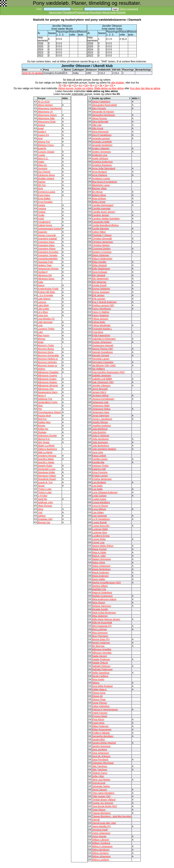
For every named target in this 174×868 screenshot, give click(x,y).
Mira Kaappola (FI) (102, 626)
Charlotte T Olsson (102, 235)
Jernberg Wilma (100, 396)
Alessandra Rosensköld (105, 105)
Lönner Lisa (98, 542)
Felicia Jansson (100, 319)
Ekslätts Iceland (46, 178)
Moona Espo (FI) (101, 639)
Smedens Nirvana (47, 456)
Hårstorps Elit (45, 275)
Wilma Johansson (101, 856)
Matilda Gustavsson (103, 596)
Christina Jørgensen (103, 242)
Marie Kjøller (99, 579)
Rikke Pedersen (100, 726)
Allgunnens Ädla (46, 118)
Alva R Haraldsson (102, 135)
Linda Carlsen (99, 496)
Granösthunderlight (48, 259)
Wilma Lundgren (101, 860)
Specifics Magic (46, 459)
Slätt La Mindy (45, 452)
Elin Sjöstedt (99, 275)
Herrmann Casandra (103, 362)
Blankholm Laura (101, 185)
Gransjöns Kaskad (47, 239)
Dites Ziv (42, 165)
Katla (40, 282)
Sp (106, 85)
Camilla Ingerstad (101, 208)
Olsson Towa (99, 699)
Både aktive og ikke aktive (109, 88)
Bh (65, 85)
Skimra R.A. (44, 439)
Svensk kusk (99, 783)
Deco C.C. (43, 158)
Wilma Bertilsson (101, 850)
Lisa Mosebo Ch (46, 319)
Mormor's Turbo (46, 345)
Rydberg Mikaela (101, 733)
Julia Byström (99, 432)
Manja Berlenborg (101, 569)
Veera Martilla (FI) (101, 826)
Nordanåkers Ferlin (48, 402)
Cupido (41, 155)
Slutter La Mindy (46, 446)
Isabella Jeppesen (102, 375)
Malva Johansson (101, 566)
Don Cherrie (44, 172)
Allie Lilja (97, 125)
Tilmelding (68, 12)
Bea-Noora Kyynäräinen (105, 182)
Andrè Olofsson (100, 158)
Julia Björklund (100, 429)
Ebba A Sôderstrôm (102, 259)
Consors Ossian (46, 152)
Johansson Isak (100, 402)
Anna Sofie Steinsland (104, 168)
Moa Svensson (100, 633)
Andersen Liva (100, 155)
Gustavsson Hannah (103, 345)
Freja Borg (98, 332)
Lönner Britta (99, 539)
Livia (40, 325)
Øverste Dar (44, 522)
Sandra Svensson (101, 746)
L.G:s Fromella (45, 295)
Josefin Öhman (100, 422)
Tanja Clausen (100, 790)
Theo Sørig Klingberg (103, 793)
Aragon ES (43, 135)
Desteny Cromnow (102, 252)
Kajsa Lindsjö (99, 456)
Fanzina (42, 208)
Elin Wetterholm (100, 279)
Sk (101, 85)
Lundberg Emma (101, 536)
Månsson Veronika (102, 653)
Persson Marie (100, 716)
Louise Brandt (99, 522)
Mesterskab (109, 12)
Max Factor (44, 335)
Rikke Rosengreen (102, 729)
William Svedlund (101, 843)
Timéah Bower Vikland (104, 800)
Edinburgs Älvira (46, 175)
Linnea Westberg (101, 502)
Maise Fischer (100, 549)
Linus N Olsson (100, 506)
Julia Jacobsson (101, 439)
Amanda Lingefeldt (102, 142)
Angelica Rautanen (102, 165)
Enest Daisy (44, 195)
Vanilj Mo (42, 499)
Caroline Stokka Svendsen (106, 219)
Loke (40, 332)
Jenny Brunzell (100, 389)
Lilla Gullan (44, 309)
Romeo (42, 426)
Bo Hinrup (97, 192)
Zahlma (42, 516)
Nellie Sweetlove (101, 673)
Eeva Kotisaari (100, 272)
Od (86, 85)
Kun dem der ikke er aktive (145, 88)
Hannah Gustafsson (103, 352)
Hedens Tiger (45, 265)
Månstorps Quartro (47, 375)
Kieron (41, 285)
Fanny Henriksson (102, 309)
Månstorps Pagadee (48, 372)
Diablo (41, 162)
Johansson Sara (101, 412)
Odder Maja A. (100, 689)
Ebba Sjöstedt (100, 265)
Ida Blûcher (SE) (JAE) (104, 365)
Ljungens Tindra (46, 329)
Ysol (40, 512)
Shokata (42, 432)
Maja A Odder (99, 552)
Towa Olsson (99, 810)
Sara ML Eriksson (101, 756)
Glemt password (129, 9)
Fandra (41, 205)
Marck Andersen (101, 573)
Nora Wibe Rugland (102, 686)
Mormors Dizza (46, 352)
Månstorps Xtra (46, 389)
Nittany (96, 683)
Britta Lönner (99, 202)
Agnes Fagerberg (101, 102)
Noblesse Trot (45, 399)
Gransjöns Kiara (46, 242)
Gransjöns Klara (46, 245)
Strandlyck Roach (47, 479)
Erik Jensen (98, 295)
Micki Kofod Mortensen (104, 613)
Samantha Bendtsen (103, 736)
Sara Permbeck (100, 760)
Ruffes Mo (43, 429)
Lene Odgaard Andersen (105, 492)
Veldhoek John (45, 502)
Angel (41, 128)
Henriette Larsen (101, 359)
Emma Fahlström (101, 289)
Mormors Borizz (46, 349)
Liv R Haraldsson (101, 519)
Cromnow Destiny (101, 249)
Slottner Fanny (100, 773)
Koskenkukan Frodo (48, 289)
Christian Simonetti (102, 239)
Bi (70, 85)
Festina (42, 212)
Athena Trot (44, 142)
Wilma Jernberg (100, 853)
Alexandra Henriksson (104, 115)
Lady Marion (44, 299)
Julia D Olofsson (101, 436)
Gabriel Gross (45, 225)
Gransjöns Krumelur (48, 252)
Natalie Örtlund (100, 663)
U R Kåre (43, 496)
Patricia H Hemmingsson (105, 709)
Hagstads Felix (45, 262)
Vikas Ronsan (45, 506)
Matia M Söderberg (102, 593)
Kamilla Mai (98, 462)
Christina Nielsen (101, 245)
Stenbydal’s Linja (47, 469)
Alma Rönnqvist (100, 132)
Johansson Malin (101, 406)
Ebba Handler (99, 262)
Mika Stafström (100, 616)
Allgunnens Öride (47, 122)
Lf (96, 85)
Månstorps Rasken (47, 382)
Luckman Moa (100, 532)
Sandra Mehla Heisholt (104, 743)
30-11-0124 (44, 102)
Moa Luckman (100, 629)
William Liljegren (101, 840)
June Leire (98, 452)
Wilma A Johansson (102, 846)
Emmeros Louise (47, 192)
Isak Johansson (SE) (103, 382)
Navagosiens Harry (48, 392)
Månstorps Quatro (47, 379)
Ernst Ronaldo (45, 202)
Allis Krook (98, 128)
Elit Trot (42, 185)
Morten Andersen (101, 643)
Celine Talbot (99, 232)
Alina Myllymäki (100, 122)
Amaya (41, 125)
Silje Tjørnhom (100, 766)
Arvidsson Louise (101, 178)
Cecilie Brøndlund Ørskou (106, 225)
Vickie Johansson (101, 833)
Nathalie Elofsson (101, 666)
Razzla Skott (44, 416)
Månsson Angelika (102, 649)
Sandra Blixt (99, 740)
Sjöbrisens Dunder (47, 436)
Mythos (42, 369)
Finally (41, 215)
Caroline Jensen (101, 215)
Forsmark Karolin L (102, 329)
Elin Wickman (99, 282)
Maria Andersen (100, 576)
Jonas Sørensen (101, 416)
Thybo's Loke (45, 489)
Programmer (82, 12)
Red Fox (42, 419)
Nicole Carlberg (100, 676)
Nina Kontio (98, 679)
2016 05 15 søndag (32, 73)
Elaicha (42, 182)
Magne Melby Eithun (103, 546)
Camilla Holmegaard (103, 205)
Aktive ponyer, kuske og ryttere (76, 88)
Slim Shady (44, 442)
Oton (40, 406)
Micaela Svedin (100, 609)
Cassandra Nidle (101, 222)
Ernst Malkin (44, 198)
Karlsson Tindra (100, 466)
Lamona (42, 302)
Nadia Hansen (100, 656)
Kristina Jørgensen (102, 479)
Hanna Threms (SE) (103, 349)
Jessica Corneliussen (103, 399)
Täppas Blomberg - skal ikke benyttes (112, 816)
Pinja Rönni (98, 719)
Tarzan (41, 486)
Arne (40, 138)
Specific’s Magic (46, 462)
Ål (60, 85)
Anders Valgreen (101, 148)
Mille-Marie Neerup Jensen (106, 619)
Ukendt (96, 820)
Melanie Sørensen (102, 606)
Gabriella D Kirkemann (104, 339)
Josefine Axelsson (102, 426)
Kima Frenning (100, 472)
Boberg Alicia (99, 195)
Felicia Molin (99, 322)
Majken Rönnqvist (102, 559)
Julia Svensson (100, 442)
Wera (41, 509)
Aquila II (42, 132)
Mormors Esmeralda (48, 355)
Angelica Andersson (103, 162)
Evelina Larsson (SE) (103, 305)
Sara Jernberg (100, 750)
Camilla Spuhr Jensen (104, 212)
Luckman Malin (100, 529)
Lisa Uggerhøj (100, 516)
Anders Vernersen (102, 152)
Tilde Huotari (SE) (101, 796)
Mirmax (42, 339)
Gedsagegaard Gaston (50, 229)
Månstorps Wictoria (48, 385)
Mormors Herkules (47, 362)
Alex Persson (99, 108)
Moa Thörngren (100, 636)
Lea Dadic (98, 486)
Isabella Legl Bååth (102, 379)
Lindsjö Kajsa (99, 499)
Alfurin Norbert (45, 105)
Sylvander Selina (101, 786)
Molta (41, 342)
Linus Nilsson (99, 509)
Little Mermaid (45, 322)
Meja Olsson (99, 603)
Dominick (43, 168)
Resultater (96, 12)
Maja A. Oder (99, 556)
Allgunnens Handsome (49, 108)
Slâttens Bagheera (47, 449)
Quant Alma (98, 723)
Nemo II (42, 396)
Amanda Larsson (101, 138)
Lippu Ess (43, 315)
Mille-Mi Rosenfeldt (102, 623)
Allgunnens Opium (47, 115)
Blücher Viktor (100, 188)
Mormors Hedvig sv (48, 359)
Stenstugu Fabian (47, 476)
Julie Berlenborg (101, 446)
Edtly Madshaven (101, 269)
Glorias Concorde (47, 235)
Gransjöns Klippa (47, 249)
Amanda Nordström (102, 145)
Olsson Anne (99, 693)
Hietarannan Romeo (48, 269)
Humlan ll (43, 272)
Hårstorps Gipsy (46, 279)
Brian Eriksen (99, 198)
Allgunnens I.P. (45, 112)
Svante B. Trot (45, 482)
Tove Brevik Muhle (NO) (105, 806)
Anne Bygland (100, 172)
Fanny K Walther (101, 312)
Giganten (42, 232)
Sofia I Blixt (98, 776)
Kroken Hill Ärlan (46, 292)
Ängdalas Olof (45, 519)
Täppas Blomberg (101, 813)
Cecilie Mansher (101, 229)
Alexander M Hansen (103, 112)
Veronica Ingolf (100, 830)
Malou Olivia (99, 562)
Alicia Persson (100, 118)
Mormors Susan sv (47, 365)
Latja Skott (43, 305)
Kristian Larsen (100, 476)
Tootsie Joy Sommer (103, 803)
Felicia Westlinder (101, 325)
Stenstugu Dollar (46, 472)
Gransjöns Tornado (48, 255)
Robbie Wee (44, 422)
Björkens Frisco (46, 145)
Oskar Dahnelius (101, 706)
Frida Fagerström (101, 335)
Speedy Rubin (45, 466)
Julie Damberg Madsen (104, 449)
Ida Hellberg (99, 369)
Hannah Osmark (101, 355)
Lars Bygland (99, 482)
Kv (81, 85)
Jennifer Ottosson (101, 385)
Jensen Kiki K (99, 392)
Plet (40, 409)
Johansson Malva (101, 409)
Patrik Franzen (100, 713)
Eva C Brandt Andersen (104, 302)
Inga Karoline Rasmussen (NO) (109, 372)
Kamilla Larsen (100, 459)
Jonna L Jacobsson (102, 419)
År (91, 85)
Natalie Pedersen (101, 659)
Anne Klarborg (100, 175)
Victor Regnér (99, 836)
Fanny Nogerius (100, 315)
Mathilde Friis (99, 589)
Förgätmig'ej (44, 222)
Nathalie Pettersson (102, 669)
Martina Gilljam (100, 586)
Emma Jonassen (101, 292)
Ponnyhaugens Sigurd (49, 412)
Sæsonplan (55, 12)
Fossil (41, 219)
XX (112, 85)
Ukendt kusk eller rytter (104, 823)
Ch (75, 85)
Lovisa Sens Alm (101, 526)
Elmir (40, 188)
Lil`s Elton (43, 312)
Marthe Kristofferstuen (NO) (107, 583)
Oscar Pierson (100, 703)
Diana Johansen (101, 255)
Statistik (121, 12)
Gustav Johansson (102, 342)
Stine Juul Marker (101, 780)
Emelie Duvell (99, 285)
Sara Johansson (101, 753)
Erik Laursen (99, 299)
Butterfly (42, 148)
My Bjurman (98, 646)
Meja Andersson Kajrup (104, 599)
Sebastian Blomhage (103, 763)
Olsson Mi (97, 696)
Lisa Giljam (98, 512)
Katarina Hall (99, 469)
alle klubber (118, 83)
